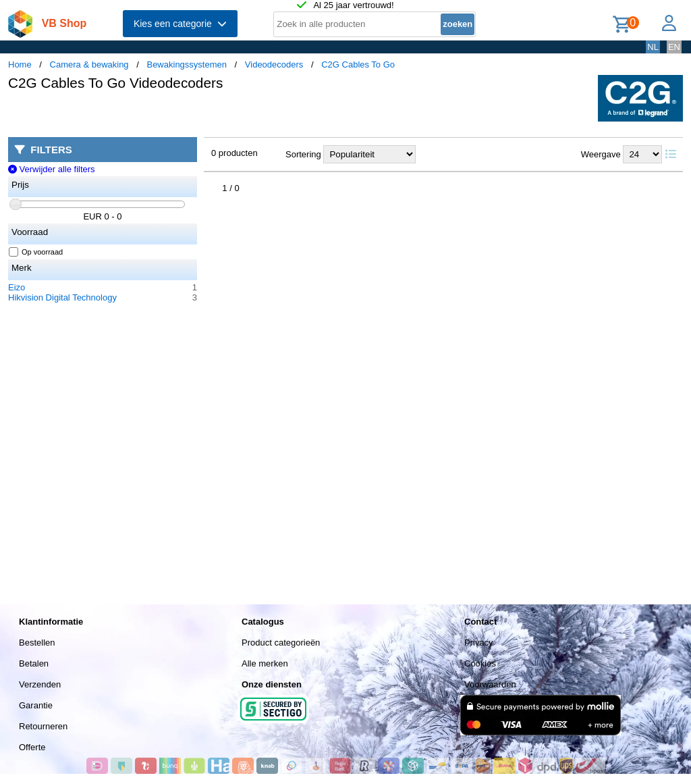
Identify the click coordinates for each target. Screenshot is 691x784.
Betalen (34, 663)
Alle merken (265, 663)
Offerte (32, 747)
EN (674, 47)
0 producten (234, 153)
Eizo (17, 287)
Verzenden (40, 684)
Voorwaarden (490, 684)
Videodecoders (274, 64)
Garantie (36, 705)
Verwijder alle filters (52, 169)
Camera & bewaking (89, 64)
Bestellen (37, 643)
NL (653, 47)
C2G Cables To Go (358, 64)
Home (20, 64)
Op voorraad (36, 252)
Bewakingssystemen (187, 64)
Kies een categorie (180, 24)
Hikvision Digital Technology (62, 297)
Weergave (601, 154)
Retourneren (43, 726)
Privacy (479, 643)
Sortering (303, 154)
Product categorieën (281, 643)
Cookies (480, 663)
